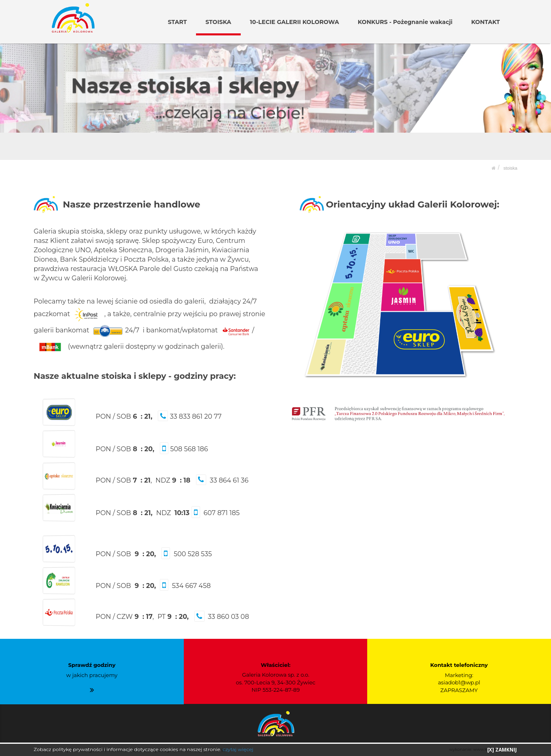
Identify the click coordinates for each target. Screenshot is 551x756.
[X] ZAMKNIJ (502, 750)
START (178, 22)
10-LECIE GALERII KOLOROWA (295, 22)
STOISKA (219, 22)
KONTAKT (486, 22)
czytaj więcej (238, 749)
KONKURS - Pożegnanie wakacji (405, 22)
